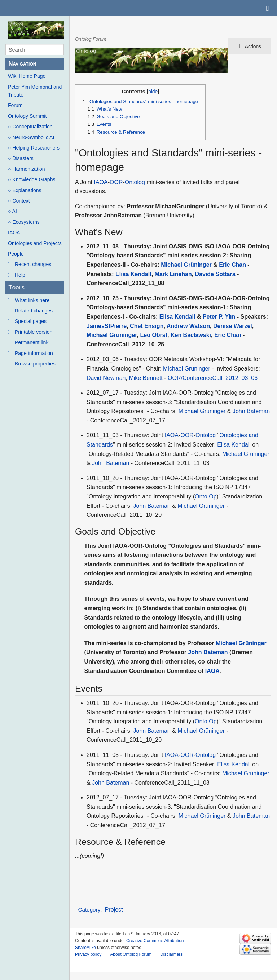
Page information (34, 353)
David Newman (106, 378)
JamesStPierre (107, 326)
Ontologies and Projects (35, 243)
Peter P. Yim (219, 317)
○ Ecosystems (24, 222)
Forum (15, 105)
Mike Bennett (146, 378)
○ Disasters (21, 158)
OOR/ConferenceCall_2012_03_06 (213, 378)
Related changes (34, 311)
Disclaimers (171, 954)
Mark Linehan (173, 274)
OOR (116, 182)
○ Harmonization (27, 169)
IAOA (14, 232)
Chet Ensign (147, 326)
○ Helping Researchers (34, 148)
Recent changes (33, 264)
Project (114, 910)
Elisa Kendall (133, 274)
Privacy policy (88, 954)
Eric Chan (232, 265)
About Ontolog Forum (131, 954)
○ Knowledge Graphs (32, 179)
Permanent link (32, 342)
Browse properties (35, 364)
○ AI (12, 211)
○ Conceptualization (30, 127)
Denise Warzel (233, 326)
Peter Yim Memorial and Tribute (35, 91)
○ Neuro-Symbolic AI (31, 137)
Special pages (31, 321)
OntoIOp (206, 496)
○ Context (19, 201)
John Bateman (251, 411)
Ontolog (135, 182)
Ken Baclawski (191, 335)
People (16, 254)
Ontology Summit (27, 116)
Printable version (34, 332)
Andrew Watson (188, 326)
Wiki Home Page (27, 76)
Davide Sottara (215, 274)
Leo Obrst (154, 335)
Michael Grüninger (186, 265)
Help (20, 275)
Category (89, 910)
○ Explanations (25, 190)
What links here (32, 300)
